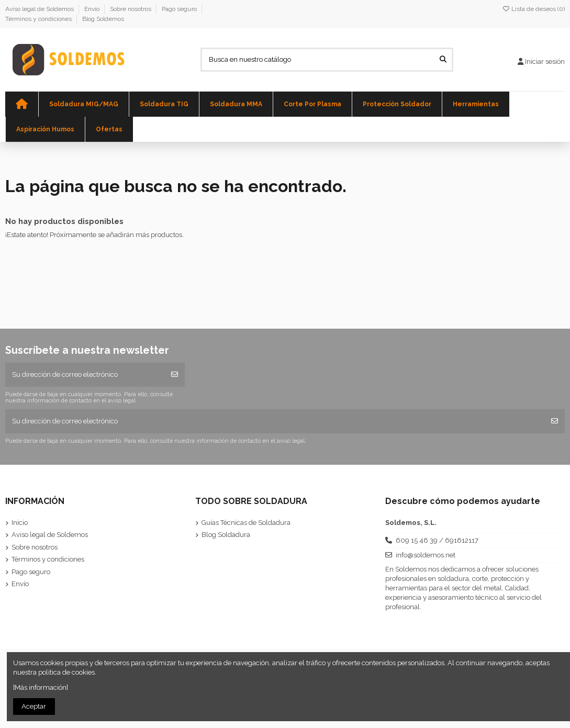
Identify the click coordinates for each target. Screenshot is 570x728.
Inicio (20, 523)
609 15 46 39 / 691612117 (437, 540)
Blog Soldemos (103, 19)
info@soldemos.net (426, 555)
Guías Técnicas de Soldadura (246, 523)
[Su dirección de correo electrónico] (85, 375)
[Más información (40, 687)
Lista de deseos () (533, 9)
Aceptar (34, 706)
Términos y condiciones (39, 19)
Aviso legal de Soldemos (40, 9)
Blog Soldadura (226, 535)
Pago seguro (180, 9)
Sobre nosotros (131, 9)
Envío (93, 9)
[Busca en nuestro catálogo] (443, 60)
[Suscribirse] (175, 375)
